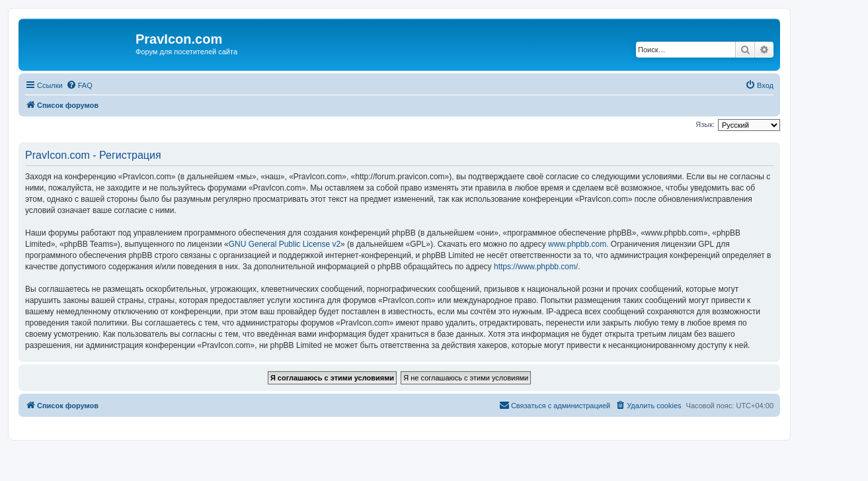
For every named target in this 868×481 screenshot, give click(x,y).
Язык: (705, 124)
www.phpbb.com (577, 244)
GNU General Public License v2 (285, 244)
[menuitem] (79, 85)
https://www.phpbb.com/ (536, 267)
